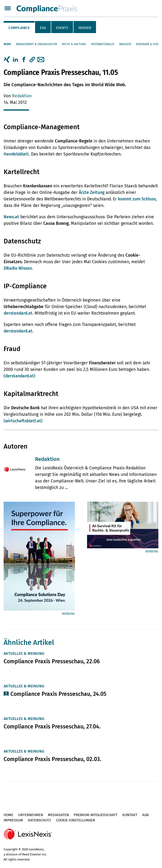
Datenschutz (39, 820)
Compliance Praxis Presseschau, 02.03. (52, 759)
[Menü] (8, 9)
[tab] (19, 27)
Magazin (125, 44)
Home (8, 815)
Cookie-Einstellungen (75, 820)
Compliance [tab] (19, 28)
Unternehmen (31, 815)
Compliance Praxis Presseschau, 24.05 (58, 694)
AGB (145, 815)
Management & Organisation (37, 44)
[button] (32, 60)
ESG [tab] (43, 28)
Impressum (13, 820)
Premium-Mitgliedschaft (96, 815)
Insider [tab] (85, 28)
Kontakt (130, 815)
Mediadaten (58, 815)
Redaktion (22, 96)
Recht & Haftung (74, 44)
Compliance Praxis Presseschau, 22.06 (52, 661)
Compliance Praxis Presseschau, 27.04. (52, 727)
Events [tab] (62, 28)
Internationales (103, 44)
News (7, 44)
